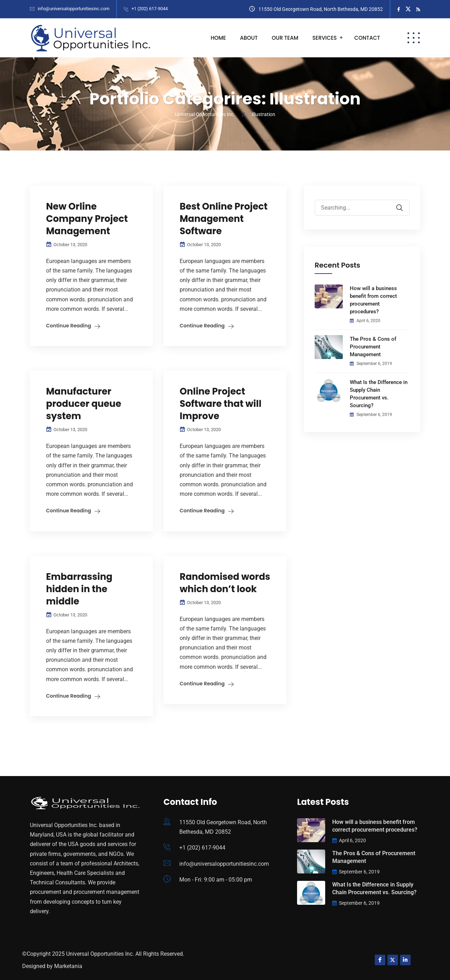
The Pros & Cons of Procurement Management (373, 347)
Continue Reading (69, 326)
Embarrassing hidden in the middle (79, 589)
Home (218, 38)
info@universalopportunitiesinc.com (73, 9)
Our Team (285, 38)
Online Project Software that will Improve (221, 404)
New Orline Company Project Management (87, 219)
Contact (367, 38)
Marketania (68, 966)
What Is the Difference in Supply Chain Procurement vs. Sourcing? (379, 394)
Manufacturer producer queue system (84, 404)
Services (325, 38)
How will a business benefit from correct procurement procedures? (373, 300)
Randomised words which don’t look (225, 583)
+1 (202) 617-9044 (150, 9)
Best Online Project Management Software (224, 219)
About (249, 38)
